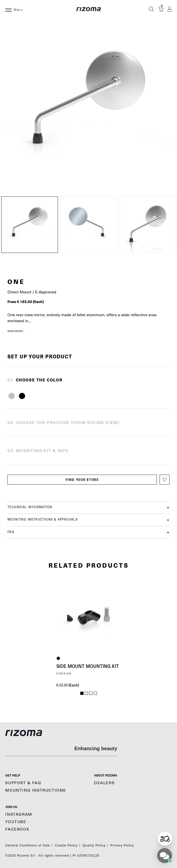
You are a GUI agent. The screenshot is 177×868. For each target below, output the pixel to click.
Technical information (88, 508)
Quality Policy (94, 845)
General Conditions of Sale (28, 845)
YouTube (16, 822)
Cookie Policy (66, 845)
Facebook (17, 829)
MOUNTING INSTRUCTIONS (36, 790)
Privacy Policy (122, 845)
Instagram (19, 814)
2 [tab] (86, 693)
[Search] (151, 9)
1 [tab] (82, 693)
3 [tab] (91, 693)
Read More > (16, 331)
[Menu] (8, 9)
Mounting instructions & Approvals (88, 520)
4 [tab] (95, 693)
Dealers (104, 783)
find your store (82, 480)
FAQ (88, 532)
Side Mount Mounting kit (88, 666)
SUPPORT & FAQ (23, 783)
